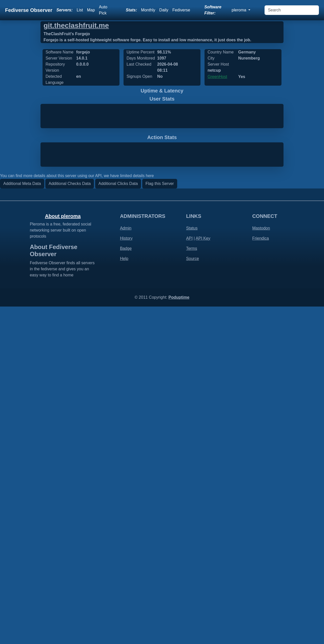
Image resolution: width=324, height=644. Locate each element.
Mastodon (261, 566)
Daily (164, 10)
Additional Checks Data (70, 521)
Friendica (260, 576)
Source (193, 596)
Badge (126, 586)
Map (91, 10)
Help (124, 596)
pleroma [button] (239, 10)
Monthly (148, 10)
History (126, 576)
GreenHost (217, 77)
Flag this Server (160, 521)
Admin (126, 566)
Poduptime (179, 635)
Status (192, 566)
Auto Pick (103, 10)
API (189, 576)
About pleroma (63, 554)
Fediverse (181, 10)
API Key (203, 576)
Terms (192, 586)
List (80, 10)
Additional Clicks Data (118, 521)
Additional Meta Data (22, 521)
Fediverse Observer (29, 10)
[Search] (292, 10)
